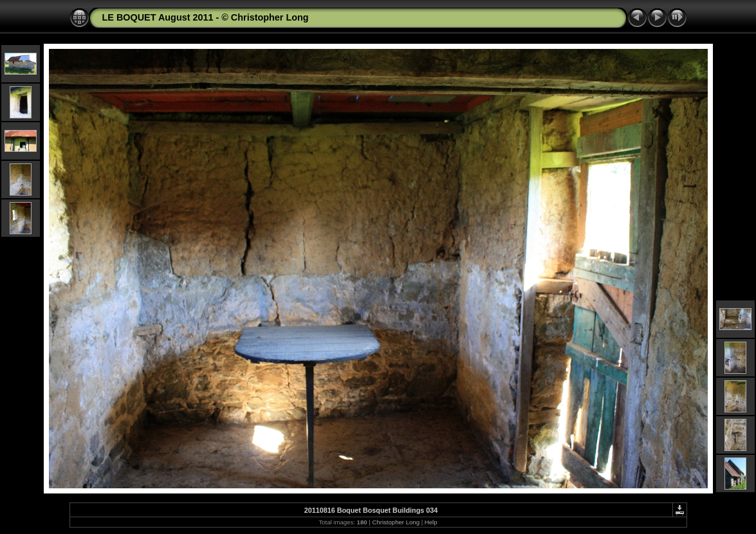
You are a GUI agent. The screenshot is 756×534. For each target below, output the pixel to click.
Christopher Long (396, 522)
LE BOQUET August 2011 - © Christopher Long (206, 17)
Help (431, 522)
